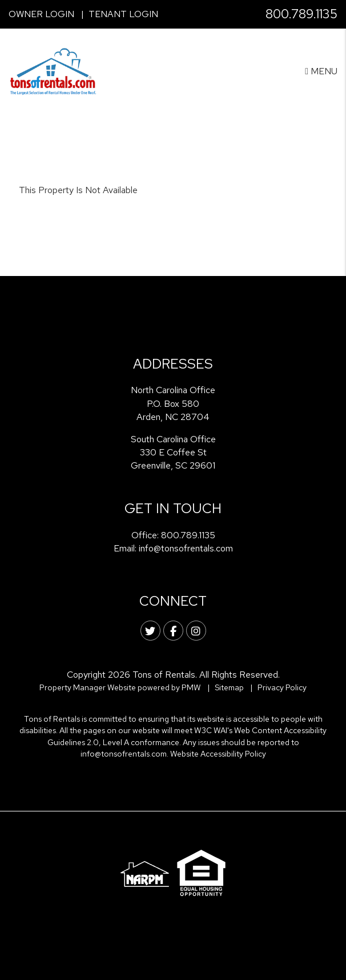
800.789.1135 (301, 14)
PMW (191, 687)
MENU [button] (321, 71)
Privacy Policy (282, 687)
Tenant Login (123, 14)
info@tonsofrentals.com (186, 548)
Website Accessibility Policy (218, 754)
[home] (53, 71)
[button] (150, 631)
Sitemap (229, 687)
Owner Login (41, 14)
